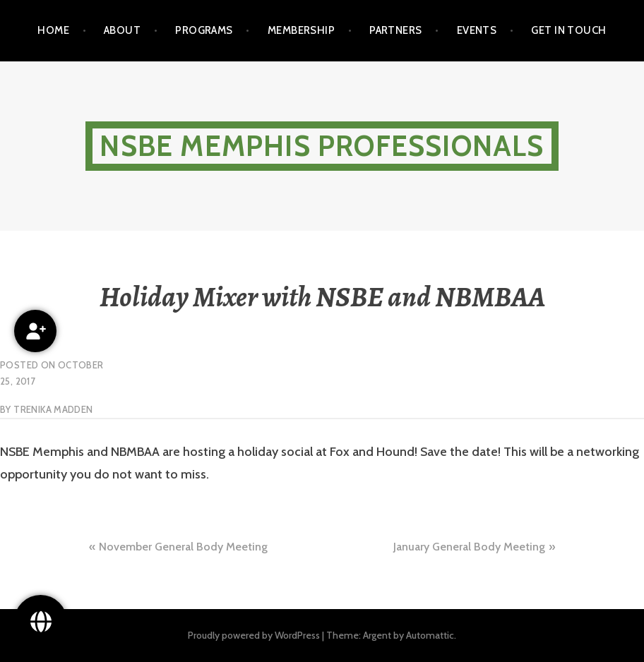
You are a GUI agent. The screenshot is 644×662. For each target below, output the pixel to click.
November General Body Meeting (183, 547)
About (122, 30)
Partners (396, 30)
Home (53, 30)
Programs (204, 30)
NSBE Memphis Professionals (322, 146)
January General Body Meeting (469, 547)
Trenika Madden (53, 409)
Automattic (430, 635)
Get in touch (568, 30)
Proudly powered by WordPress (254, 635)
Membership (302, 30)
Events (477, 30)
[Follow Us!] (41, 621)
